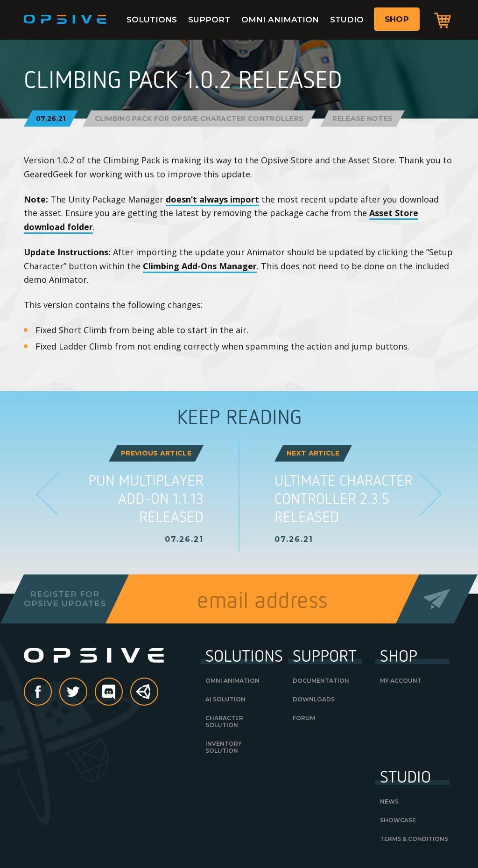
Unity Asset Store (145, 696)
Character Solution (224, 721)
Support (209, 20)
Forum (304, 718)
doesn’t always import (212, 199)
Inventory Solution (224, 747)
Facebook (51, 693)
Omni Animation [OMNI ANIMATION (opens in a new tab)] (232, 681)
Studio (347, 20)
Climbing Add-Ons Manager (200, 266)
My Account (401, 681)
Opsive (66, 20)
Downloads (314, 699)
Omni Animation (280, 20)
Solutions (152, 20)
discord (122, 693)
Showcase (398, 820)
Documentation (321, 681)
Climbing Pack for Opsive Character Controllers (199, 119)
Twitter (87, 693)
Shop (397, 19)
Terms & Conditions (414, 839)
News (389, 801)
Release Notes (362, 119)
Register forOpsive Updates (65, 599)
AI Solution (225, 699)
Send (437, 599)
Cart (443, 20)
